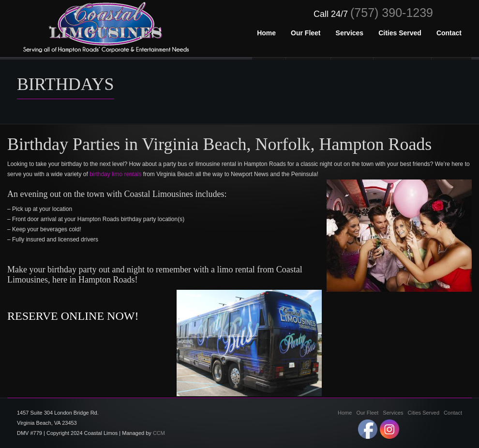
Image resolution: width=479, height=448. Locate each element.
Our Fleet (367, 413)
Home (345, 413)
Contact (453, 413)
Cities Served (424, 413)
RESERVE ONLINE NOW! (73, 316)
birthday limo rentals (115, 174)
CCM (159, 433)
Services (393, 413)
